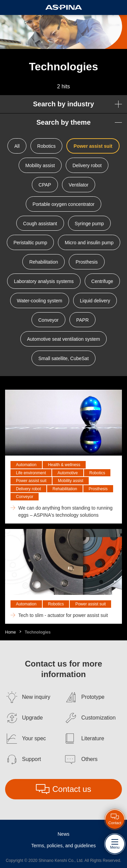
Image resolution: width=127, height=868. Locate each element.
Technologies (38, 632)
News (63, 834)
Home (10, 632)
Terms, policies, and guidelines (63, 846)
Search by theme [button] (63, 122)
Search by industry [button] (63, 104)
